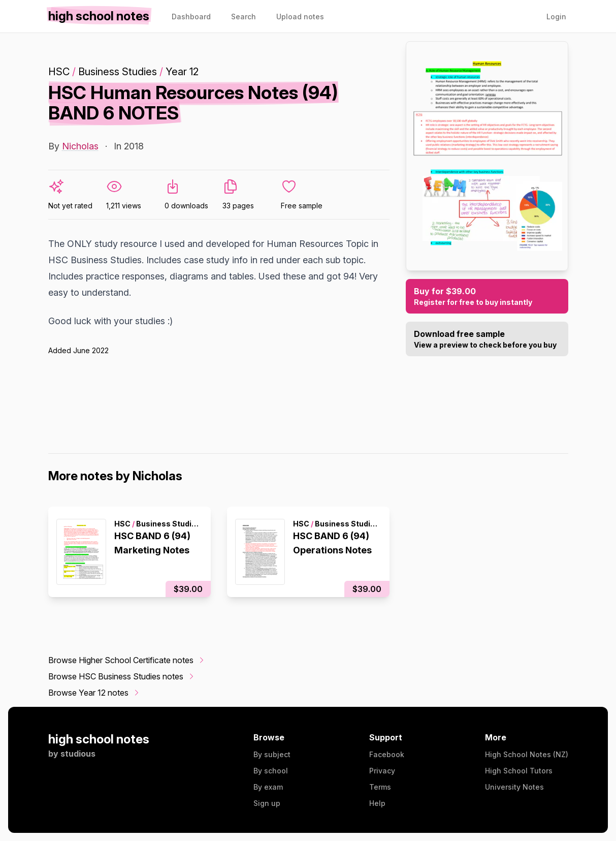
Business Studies (118, 72)
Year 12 (182, 72)
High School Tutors (519, 771)
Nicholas (80, 146)
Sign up (267, 803)
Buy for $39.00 (487, 297)
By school (271, 771)
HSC (59, 72)
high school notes (99, 739)
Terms (380, 787)
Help (377, 803)
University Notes (514, 787)
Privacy (382, 771)
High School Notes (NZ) (527, 754)
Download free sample (487, 339)
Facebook (387, 754)
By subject (272, 754)
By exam (268, 787)
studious (78, 754)
